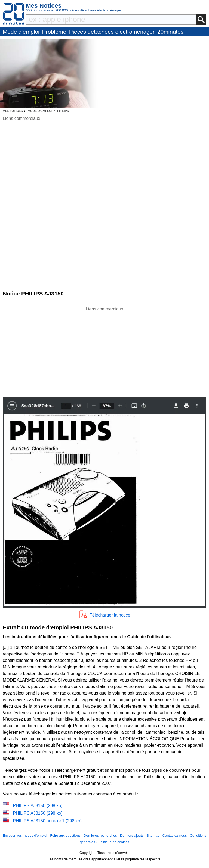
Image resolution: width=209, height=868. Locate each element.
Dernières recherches (100, 836)
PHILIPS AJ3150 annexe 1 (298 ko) (47, 821)
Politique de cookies (114, 842)
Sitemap (153, 836)
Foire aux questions (65, 836)
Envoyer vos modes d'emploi (25, 836)
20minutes (170, 32)
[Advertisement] (104, 350)
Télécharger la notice (110, 615)
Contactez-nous (175, 836)
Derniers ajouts (132, 836)
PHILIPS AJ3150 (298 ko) (38, 806)
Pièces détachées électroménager (112, 32)
